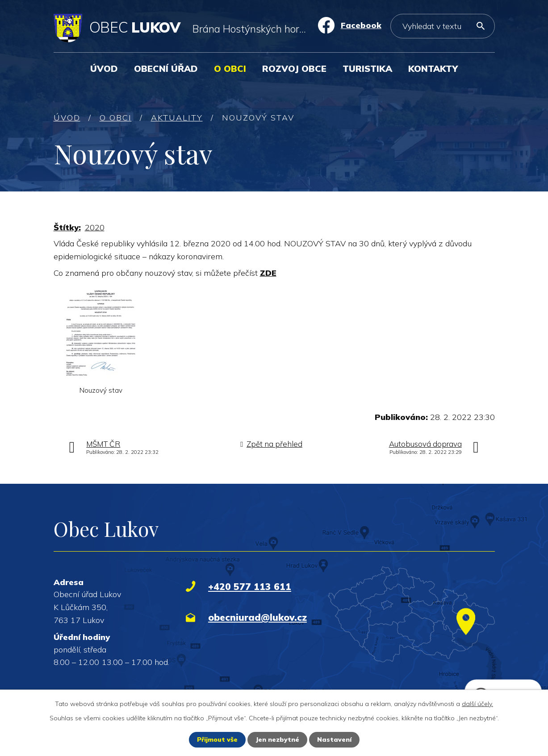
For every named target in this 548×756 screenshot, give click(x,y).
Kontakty (433, 69)
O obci (230, 69)
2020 (95, 227)
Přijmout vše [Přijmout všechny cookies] (217, 739)
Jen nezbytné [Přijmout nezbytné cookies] (277, 739)
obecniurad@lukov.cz (257, 617)
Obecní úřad (166, 69)
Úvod (104, 69)
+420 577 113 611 (250, 586)
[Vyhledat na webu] (443, 26)
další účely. (477, 704)
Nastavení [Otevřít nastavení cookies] (334, 739)
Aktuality (177, 118)
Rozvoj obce (294, 69)
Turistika (367, 69)
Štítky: (67, 227)
